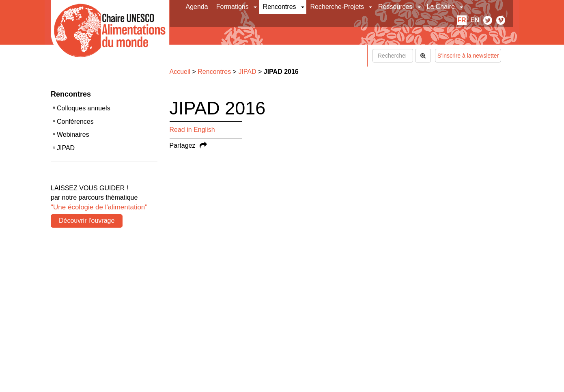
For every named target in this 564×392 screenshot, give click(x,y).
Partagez (183, 145)
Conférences (75, 122)
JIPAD (66, 148)
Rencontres (280, 7)
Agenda (197, 7)
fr (462, 20)
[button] (256, 7)
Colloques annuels (84, 108)
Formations (232, 7)
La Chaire (441, 7)
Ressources (395, 7)
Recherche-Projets (337, 7)
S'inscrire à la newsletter (468, 56)
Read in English (192, 130)
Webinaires (73, 135)
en (475, 20)
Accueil (180, 72)
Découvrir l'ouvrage (87, 221)
